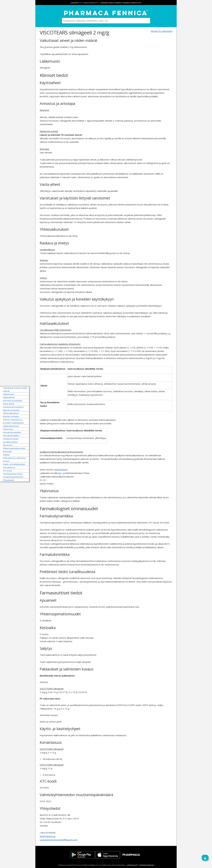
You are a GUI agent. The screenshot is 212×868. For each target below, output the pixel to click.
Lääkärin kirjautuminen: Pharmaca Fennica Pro (121, 3)
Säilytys (6, 455)
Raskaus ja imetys (11, 416)
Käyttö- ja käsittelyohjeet (14, 464)
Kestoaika (7, 451)
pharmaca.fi (132, 865)
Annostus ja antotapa (13, 401)
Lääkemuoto (9, 394)
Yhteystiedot (9, 480)
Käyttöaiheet (9, 397)
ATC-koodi (7, 471)
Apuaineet (8, 445)
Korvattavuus (9, 467)
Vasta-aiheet (9, 404)
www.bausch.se (48, 836)
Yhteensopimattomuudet (14, 448)
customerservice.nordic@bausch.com (59, 840)
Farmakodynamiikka (12, 432)
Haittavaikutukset (11, 426)
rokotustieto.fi (91, 3)
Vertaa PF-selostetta (162, 31)
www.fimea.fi (61, 470)
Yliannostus (8, 429)
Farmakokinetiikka (11, 436)
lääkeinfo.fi (76, 3)
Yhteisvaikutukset (11, 413)
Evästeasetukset (147, 865)
